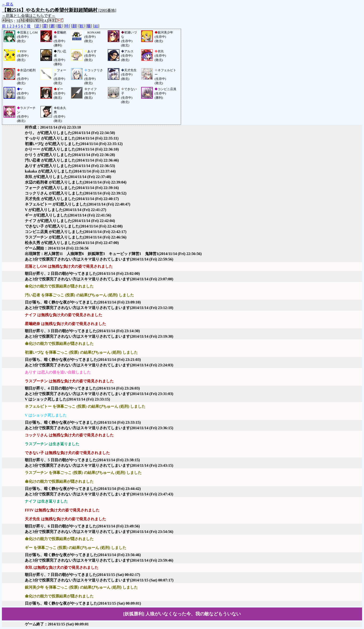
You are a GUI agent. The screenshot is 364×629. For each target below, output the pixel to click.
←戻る (8, 4)
